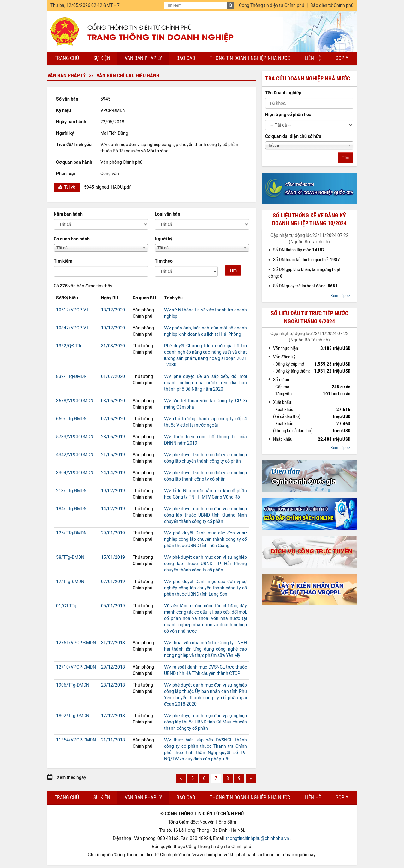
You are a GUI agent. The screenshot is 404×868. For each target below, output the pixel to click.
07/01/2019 (113, 582)
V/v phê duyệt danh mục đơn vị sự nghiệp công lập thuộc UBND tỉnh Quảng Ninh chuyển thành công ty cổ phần (205, 515)
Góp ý (342, 58)
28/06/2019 (113, 437)
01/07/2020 (113, 377)
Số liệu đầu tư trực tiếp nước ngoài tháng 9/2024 (309, 317)
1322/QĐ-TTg (69, 346)
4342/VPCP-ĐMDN (75, 455)
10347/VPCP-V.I (72, 328)
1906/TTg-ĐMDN (73, 685)
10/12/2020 (113, 328)
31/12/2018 (113, 643)
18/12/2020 (113, 310)
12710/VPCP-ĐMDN (76, 667)
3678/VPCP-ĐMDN (75, 401)
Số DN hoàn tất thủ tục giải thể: (306, 260)
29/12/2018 (113, 667)
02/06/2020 (113, 419)
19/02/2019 (113, 491)
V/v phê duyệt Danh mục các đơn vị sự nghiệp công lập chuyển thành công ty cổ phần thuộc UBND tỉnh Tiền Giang (205, 539)
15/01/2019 (113, 557)
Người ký (163, 239)
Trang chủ (67, 58)
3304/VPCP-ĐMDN (75, 473)
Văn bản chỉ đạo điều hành (128, 76)
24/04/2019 (113, 473)
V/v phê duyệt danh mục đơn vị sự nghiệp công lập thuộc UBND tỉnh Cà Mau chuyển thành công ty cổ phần (205, 722)
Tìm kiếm (63, 261)
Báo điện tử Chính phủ (332, 6)
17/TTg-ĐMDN (70, 582)
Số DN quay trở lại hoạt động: (305, 286)
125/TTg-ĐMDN (71, 533)
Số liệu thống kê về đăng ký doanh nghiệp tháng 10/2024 (309, 219)
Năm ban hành (68, 214)
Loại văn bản (167, 214)
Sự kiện (102, 58)
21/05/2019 (113, 455)
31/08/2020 (113, 346)
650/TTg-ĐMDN (71, 419)
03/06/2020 (113, 401)
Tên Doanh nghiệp (283, 93)
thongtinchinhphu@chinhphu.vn (257, 838)
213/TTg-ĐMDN (71, 491)
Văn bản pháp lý (143, 58)
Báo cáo (186, 58)
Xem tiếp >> (340, 296)
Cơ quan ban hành (72, 239)
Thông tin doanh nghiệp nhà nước (250, 58)
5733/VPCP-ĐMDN (75, 437)
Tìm (233, 270)
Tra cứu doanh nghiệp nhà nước (308, 79)
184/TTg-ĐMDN (71, 509)
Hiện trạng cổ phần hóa (288, 115)
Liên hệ (313, 58)
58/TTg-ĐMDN (70, 557)
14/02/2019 (113, 509)
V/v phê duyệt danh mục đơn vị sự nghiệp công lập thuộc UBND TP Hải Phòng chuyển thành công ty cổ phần (205, 564)
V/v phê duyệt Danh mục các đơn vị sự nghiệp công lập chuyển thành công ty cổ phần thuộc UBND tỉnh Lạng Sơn (205, 588)
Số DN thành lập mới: (299, 250)
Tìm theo (164, 261)
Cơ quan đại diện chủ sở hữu (293, 136)
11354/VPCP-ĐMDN (76, 740)
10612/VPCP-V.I (72, 310)
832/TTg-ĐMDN (71, 377)
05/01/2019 (113, 606)
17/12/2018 (113, 716)
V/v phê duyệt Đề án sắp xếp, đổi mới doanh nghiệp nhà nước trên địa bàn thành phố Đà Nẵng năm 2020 (205, 383)
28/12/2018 (113, 685)
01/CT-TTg (66, 606)
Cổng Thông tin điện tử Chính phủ (272, 6)
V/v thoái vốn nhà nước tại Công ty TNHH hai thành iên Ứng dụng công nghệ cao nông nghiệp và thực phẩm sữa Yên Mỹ (205, 649)
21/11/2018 (113, 740)
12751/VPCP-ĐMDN (76, 643)
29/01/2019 (113, 533)
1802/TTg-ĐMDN (73, 716)
